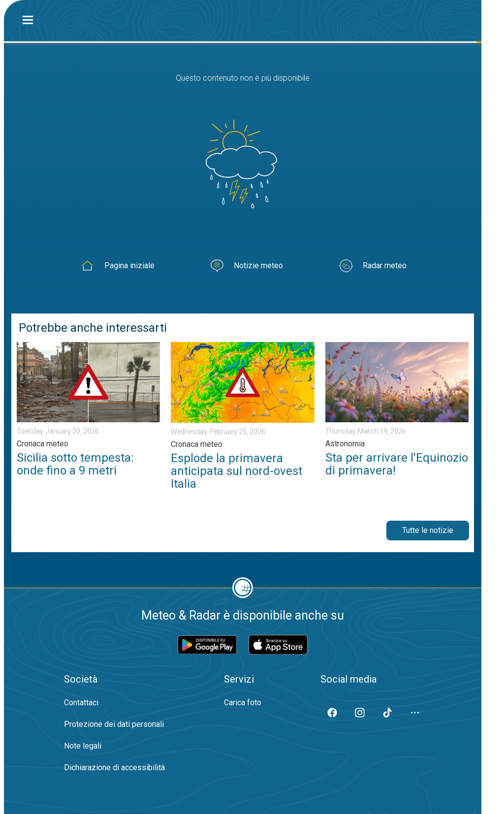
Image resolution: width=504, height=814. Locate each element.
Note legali (83, 746)
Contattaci (81, 703)
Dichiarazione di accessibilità (114, 767)
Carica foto (243, 703)
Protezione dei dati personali (114, 724)
